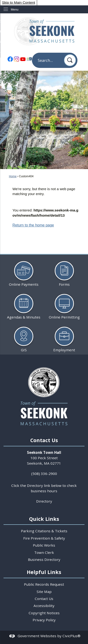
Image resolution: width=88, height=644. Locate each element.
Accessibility (44, 606)
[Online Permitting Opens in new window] (64, 305)
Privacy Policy (44, 620)
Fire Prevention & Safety (44, 538)
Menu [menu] (15, 9)
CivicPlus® (71, 636)
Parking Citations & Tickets (44, 531)
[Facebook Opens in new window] (10, 59)
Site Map (44, 592)
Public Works (44, 545)
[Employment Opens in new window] (64, 337)
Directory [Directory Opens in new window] (44, 501)
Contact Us (44, 599)
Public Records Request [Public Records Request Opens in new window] (44, 584)
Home (13, 176)
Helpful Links (44, 572)
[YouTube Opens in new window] (23, 59)
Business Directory (44, 559)
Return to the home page (33, 225)
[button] (70, 60)
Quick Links (44, 519)
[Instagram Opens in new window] (16, 59)
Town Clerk (44, 552)
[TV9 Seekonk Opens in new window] (29, 59)
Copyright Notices (44, 613)
